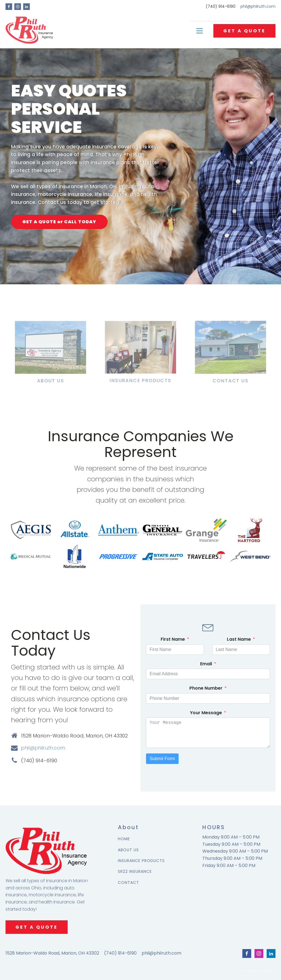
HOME (124, 839)
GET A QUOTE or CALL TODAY (59, 222)
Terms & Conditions (259, 971)
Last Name (239, 639)
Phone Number (206, 688)
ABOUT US (128, 850)
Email (206, 664)
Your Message (206, 713)
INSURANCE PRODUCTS (141, 861)
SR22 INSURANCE (135, 872)
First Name (173, 639)
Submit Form (162, 759)
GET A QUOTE (244, 31)
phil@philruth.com (258, 6)
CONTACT (128, 883)
